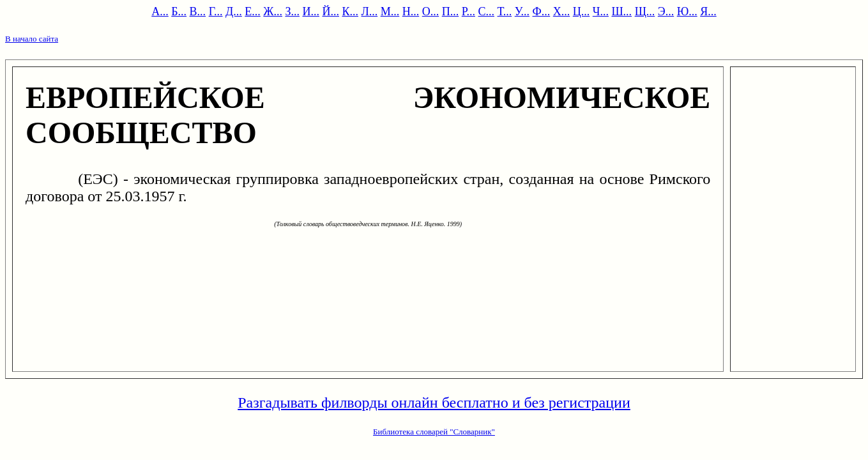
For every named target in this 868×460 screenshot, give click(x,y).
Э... (666, 11)
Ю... (687, 11)
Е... (253, 11)
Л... (369, 11)
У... (522, 11)
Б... (179, 11)
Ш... (621, 11)
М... (390, 11)
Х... (562, 11)
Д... (234, 11)
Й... (331, 11)
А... (160, 11)
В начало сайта (32, 39)
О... (431, 11)
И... (311, 11)
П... (451, 11)
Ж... (273, 11)
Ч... (601, 11)
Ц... (582, 11)
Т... (505, 11)
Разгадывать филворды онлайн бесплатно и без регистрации (434, 402)
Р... (468, 11)
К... (350, 11)
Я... (708, 11)
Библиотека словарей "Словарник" (434, 432)
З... (292, 11)
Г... (216, 11)
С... (486, 11)
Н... (411, 11)
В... (198, 11)
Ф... (542, 11)
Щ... (645, 11)
